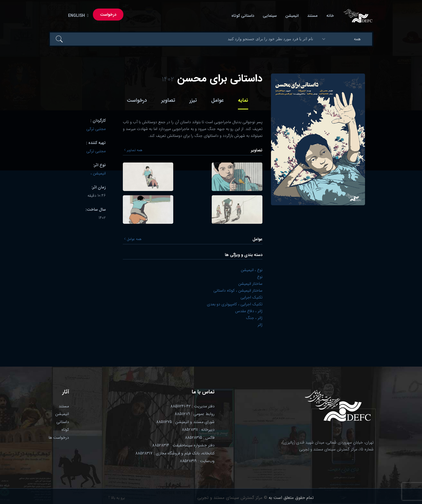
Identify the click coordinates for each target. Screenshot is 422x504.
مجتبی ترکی (96, 129)
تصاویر (168, 100)
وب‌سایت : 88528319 (197, 461)
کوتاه (65, 430)
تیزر (193, 100)
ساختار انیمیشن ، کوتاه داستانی (238, 290)
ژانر (260, 325)
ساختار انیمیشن (250, 284)
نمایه (243, 100)
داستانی (63, 422)
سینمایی (270, 16)
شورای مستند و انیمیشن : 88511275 (185, 422)
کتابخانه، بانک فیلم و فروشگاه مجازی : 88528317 (175, 453)
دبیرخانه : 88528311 (198, 430)
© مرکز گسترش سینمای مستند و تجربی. (232, 498)
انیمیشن (292, 16)
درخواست (108, 15)
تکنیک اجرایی (251, 297)
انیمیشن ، (98, 173)
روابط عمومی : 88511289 (195, 414)
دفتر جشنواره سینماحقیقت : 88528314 (183, 445)
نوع (260, 277)
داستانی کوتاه (243, 16)
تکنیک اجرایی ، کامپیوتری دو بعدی (235, 304)
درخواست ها (59, 438)
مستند (312, 16)
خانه (330, 16)
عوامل (217, 100)
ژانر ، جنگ (254, 318)
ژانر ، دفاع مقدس (249, 311)
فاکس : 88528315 (200, 438)
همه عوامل (133, 239)
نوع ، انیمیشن (252, 270)
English (77, 16)
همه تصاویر (133, 150)
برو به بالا (117, 498)
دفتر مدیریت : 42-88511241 (192, 406)
